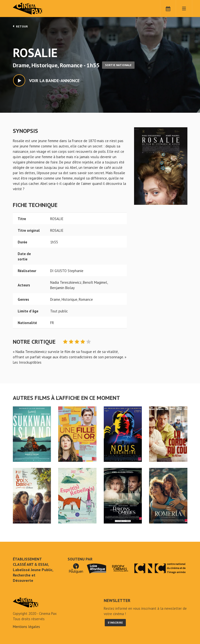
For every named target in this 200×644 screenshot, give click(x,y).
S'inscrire (115, 623)
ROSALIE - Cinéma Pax (25, 602)
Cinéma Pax (35, 9)
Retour (20, 26)
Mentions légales (26, 627)
